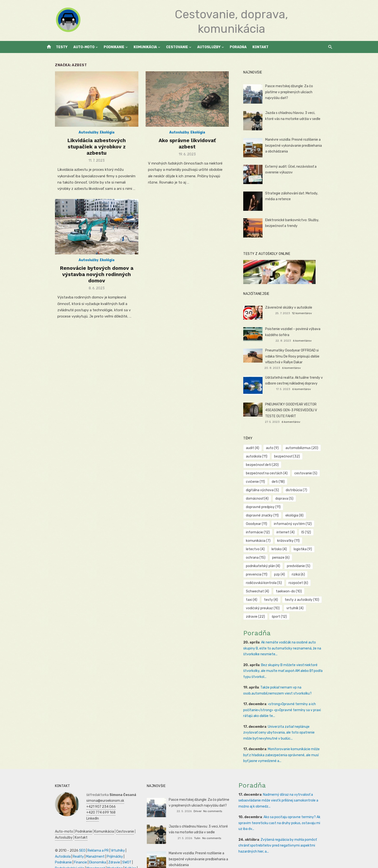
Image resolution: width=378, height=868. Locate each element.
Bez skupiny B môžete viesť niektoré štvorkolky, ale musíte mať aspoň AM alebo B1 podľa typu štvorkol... (287, 654)
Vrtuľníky (107, 834)
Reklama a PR (88, 834)
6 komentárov (309, 341)
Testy (62, 47)
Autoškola (124, 834)
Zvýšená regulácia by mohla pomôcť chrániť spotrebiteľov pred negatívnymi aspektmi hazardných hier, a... (288, 829)
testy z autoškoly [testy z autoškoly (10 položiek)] (287, 583)
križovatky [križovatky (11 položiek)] (261, 532)
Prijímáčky (86, 840)
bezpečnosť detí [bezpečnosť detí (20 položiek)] (266, 465)
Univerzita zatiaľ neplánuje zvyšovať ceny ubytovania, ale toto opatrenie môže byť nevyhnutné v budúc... (288, 716)
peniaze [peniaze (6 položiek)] (310, 541)
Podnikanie (114, 47)
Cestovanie (177, 47)
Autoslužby (209, 47)
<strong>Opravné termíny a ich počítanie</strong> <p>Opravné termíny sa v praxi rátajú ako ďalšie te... (286, 693)
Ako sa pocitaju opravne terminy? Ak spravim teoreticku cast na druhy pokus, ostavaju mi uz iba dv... (288, 806)
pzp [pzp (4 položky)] (283, 558)
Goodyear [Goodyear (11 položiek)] (285, 507)
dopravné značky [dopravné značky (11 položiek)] (307, 499)
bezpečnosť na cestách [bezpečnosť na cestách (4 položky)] (270, 473)
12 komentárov (309, 313)
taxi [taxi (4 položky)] (318, 574)
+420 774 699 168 (90, 796)
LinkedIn (82, 802)
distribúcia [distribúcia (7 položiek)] (260, 490)
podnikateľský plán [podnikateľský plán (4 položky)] (267, 549)
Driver (198, 794)
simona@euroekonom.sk (95, 784)
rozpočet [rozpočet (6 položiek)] (302, 566)
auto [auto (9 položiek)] (276, 448)
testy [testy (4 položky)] (256, 583)
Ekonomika (53, 845)
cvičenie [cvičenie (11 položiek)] (259, 482)
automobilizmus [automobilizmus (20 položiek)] (305, 448)
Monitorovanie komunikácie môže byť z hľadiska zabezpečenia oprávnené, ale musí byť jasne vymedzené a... (289, 738)
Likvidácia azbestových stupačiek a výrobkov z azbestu (90, 148)
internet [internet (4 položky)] (259, 524)
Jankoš (198, 854)
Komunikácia (145, 47)
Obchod (115, 851)
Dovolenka (52, 857)
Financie (122, 840)
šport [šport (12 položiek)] (283, 600)
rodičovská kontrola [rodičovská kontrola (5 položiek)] (267, 566)
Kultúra (88, 851)
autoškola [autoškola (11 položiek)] (260, 456)
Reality (50, 840)
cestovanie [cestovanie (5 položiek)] (309, 473)
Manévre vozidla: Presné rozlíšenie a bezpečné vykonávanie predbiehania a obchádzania (298, 146)
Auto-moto (84, 47)
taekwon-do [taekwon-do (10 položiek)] (292, 574)
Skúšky (102, 851)
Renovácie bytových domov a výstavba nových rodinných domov (90, 278)
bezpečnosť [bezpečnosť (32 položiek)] (291, 456)
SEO (72, 834)
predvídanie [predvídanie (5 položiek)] (302, 549)
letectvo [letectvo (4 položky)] (288, 532)
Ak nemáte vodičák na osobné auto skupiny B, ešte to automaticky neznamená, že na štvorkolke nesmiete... (289, 631)
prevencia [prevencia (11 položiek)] (260, 558)
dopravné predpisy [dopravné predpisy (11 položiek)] (267, 499)
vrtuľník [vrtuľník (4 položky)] (299, 591)
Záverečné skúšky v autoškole (292, 308)
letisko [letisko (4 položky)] (312, 532)
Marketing (73, 851)
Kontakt (260, 47)
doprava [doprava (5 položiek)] (316, 490)
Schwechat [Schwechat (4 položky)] (261, 574)
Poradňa (238, 47)
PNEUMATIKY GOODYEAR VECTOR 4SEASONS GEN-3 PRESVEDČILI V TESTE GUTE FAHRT (300, 410)
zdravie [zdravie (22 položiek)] (259, 600)
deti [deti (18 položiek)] (282, 482)
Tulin (197, 821)
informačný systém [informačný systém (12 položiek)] (268, 515)
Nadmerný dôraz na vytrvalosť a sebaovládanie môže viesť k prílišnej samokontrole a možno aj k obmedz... (288, 784)
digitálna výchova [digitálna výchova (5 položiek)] (312, 482)
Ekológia (100, 137)
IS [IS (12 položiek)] (279, 524)
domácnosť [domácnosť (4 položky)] (289, 490)
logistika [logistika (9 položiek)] (259, 541)
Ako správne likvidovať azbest (187, 145)
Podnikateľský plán (103, 845)
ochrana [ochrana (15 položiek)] (284, 541)
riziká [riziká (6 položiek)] (302, 558)
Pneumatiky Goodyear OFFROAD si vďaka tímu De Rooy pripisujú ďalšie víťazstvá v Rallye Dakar (301, 356)
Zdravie (69, 845)
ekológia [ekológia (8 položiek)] (259, 507)
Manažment (67, 840)
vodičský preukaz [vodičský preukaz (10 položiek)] (266, 591)
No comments (213, 794)
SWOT (82, 845)
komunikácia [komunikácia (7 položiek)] (303, 524)
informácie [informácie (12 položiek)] (306, 515)
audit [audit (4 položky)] (256, 448)
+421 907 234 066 (90, 790)
